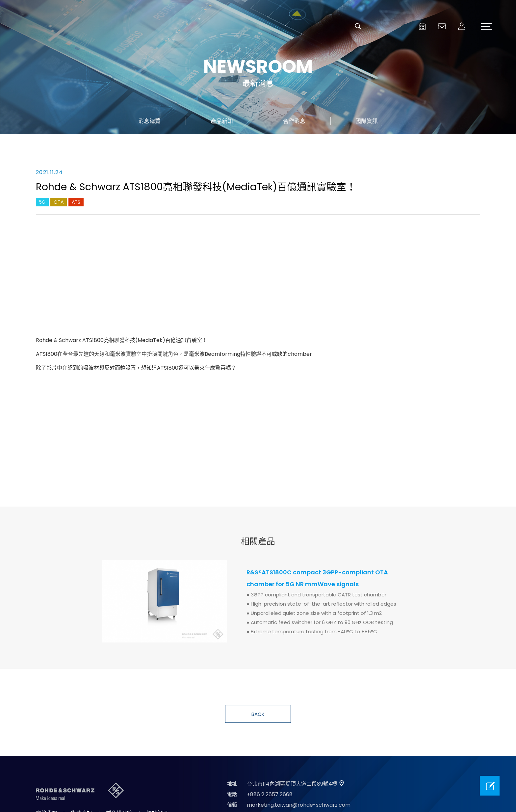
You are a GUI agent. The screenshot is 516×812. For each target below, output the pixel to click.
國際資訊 (367, 121)
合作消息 (294, 121)
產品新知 (222, 121)
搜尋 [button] (358, 26)
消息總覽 (149, 121)
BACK (258, 714)
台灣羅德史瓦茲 (68, 26)
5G (42, 202)
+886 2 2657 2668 (270, 794)
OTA (59, 202)
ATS (76, 202)
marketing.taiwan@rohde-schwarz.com (299, 805)
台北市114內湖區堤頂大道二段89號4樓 (292, 784)
